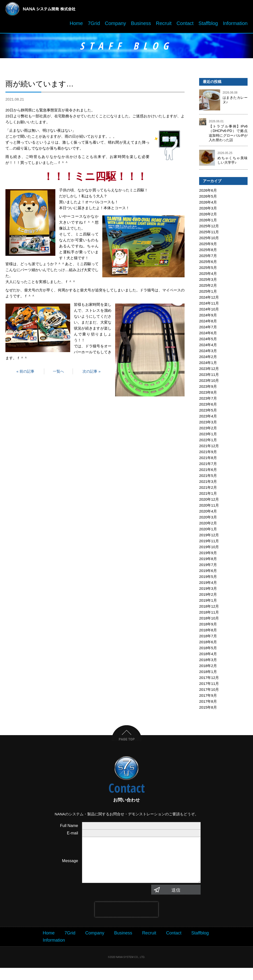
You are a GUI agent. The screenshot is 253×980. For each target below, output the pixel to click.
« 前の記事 (25, 374)
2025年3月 (208, 282)
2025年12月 (209, 228)
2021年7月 (208, 466)
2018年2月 (208, 668)
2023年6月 (208, 406)
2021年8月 (208, 460)
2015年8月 (208, 709)
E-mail (73, 835)
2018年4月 (208, 656)
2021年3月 (208, 484)
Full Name (69, 828)
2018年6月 (208, 644)
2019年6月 (208, 573)
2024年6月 (208, 335)
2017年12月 (209, 680)
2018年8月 (208, 632)
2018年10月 (209, 620)
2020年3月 (208, 519)
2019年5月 (208, 579)
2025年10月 (209, 240)
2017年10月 (209, 692)
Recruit (164, 26)
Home (76, 26)
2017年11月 (209, 686)
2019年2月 (208, 597)
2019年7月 (208, 567)
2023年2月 (208, 430)
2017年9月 (208, 698)
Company (115, 26)
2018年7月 (208, 638)
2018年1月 (208, 674)
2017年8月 (208, 704)
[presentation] (126, 922)
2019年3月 (208, 591)
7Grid (94, 26)
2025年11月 (209, 234)
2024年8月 (208, 323)
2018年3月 (208, 662)
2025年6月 (208, 264)
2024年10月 (209, 311)
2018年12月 (209, 608)
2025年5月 (208, 270)
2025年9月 (208, 246)
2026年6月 (208, 193)
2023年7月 (208, 400)
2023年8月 (208, 395)
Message (70, 868)
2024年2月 (208, 359)
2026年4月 (208, 204)
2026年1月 (208, 222)
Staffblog (208, 26)
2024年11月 (209, 305)
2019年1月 (208, 603)
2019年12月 (209, 537)
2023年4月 (208, 418)
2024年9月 (208, 317)
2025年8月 (208, 252)
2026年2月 (208, 216)
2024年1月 (208, 365)
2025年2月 (208, 288)
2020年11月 (209, 507)
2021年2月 (208, 490)
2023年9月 (208, 389)
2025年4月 (208, 276)
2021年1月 (208, 496)
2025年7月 (208, 258)
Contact (185, 26)
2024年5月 (208, 341)
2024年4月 (208, 347)
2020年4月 (208, 513)
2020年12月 (209, 502)
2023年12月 (209, 371)
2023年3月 (208, 424)
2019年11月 (209, 543)
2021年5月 (208, 478)
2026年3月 (208, 210)
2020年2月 (208, 525)
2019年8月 (208, 561)
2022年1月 (208, 442)
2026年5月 (208, 198)
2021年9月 (208, 454)
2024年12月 (209, 299)
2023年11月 (209, 377)
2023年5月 (208, 412)
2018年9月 (208, 626)
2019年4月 (208, 585)
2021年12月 (209, 448)
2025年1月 (208, 294)
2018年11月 (209, 614)
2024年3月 (208, 353)
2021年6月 (208, 472)
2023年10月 (209, 383)
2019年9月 (208, 555)
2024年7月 (208, 329)
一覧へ (58, 374)
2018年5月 (208, 650)
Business (141, 26)
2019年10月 (209, 549)
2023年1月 (208, 436)
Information (235, 26)
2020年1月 (208, 531)
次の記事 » (92, 374)
